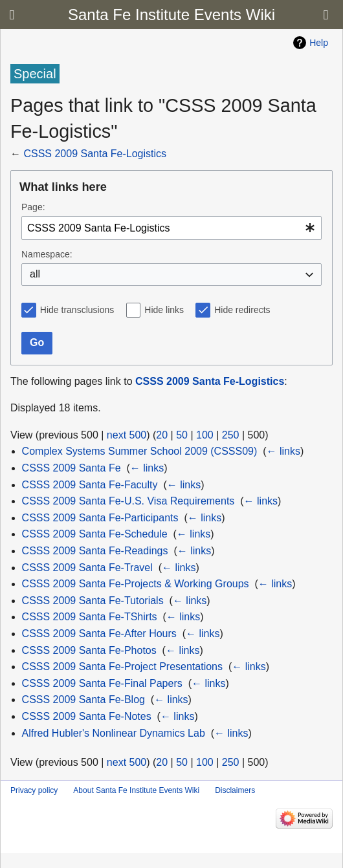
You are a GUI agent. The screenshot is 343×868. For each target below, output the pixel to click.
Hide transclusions (77, 310)
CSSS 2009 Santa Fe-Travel (87, 568)
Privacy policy (34, 790)
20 (162, 435)
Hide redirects (242, 310)
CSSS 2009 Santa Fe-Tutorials (93, 601)
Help (319, 43)
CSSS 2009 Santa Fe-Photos (89, 650)
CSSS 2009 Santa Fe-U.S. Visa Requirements (128, 501)
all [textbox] (35, 274)
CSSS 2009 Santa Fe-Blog (83, 700)
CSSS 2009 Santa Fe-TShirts (90, 617)
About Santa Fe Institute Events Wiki (136, 790)
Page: (33, 207)
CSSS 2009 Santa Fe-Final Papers (102, 683)
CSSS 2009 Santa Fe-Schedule (95, 534)
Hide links (164, 310)
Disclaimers (235, 790)
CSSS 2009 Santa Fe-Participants (100, 518)
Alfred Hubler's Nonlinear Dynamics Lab (114, 733)
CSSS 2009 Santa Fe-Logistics (95, 154)
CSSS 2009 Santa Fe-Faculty (90, 485)
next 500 (127, 435)
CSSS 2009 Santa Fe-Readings (95, 551)
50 (182, 435)
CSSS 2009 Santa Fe (72, 468)
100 (205, 435)
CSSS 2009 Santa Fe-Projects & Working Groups (136, 584)
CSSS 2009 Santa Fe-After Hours (99, 634)
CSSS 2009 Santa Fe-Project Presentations (122, 667)
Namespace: (47, 254)
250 (231, 435)
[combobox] (171, 228)
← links (283, 451)
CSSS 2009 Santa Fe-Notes (87, 716)
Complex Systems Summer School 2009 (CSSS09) (140, 451)
